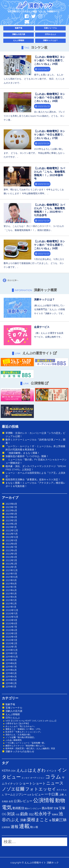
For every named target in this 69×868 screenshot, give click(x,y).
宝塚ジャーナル (50, 28)
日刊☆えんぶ (50, 34)
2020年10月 (12, 617)
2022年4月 (11, 557)
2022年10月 (12, 537)
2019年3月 (11, 680)
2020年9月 (11, 620)
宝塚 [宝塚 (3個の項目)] (56, 808)
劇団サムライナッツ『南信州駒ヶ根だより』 (26, 746)
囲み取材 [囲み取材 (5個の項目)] (47, 808)
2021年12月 (12, 570)
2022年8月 (11, 544)
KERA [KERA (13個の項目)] (6, 770)
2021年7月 (11, 587)
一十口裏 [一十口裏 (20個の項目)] (52, 794)
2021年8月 (11, 584)
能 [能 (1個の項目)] (50, 820)
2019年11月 (11, 653)
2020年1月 (11, 647)
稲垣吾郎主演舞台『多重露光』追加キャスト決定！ (33, 479)
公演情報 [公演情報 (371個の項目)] (44, 800)
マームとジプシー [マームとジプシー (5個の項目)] (16, 794)
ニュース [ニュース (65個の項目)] (55, 783)
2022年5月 (11, 554)
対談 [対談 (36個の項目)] (11, 814)
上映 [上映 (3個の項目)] (61, 795)
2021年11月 (11, 574)
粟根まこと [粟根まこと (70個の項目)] (38, 820)
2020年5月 (11, 633)
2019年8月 (11, 663)
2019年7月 (11, 667)
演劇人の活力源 (19, 34)
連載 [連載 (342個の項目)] (24, 826)
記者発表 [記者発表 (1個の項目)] (6, 827)
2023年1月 (11, 527)
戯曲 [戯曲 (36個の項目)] (24, 814)
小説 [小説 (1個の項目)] (17, 814)
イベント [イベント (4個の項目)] (52, 771)
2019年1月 (11, 687)
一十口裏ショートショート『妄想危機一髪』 (26, 743)
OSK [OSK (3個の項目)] (13, 771)
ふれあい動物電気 (14, 740)
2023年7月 (11, 507)
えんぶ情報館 (19, 40)
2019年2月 (11, 683)
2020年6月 (11, 630)
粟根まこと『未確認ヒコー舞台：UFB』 (24, 729)
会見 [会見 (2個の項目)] (11, 801)
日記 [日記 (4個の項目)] (31, 814)
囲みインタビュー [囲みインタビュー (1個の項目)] (33, 808)
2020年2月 (11, 643)
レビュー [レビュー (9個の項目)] (38, 794)
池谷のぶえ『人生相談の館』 (19, 735)
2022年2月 (11, 564)
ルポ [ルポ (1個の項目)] (29, 795)
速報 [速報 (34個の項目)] (15, 826)
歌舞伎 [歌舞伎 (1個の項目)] (55, 814)
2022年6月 (11, 550)
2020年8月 (11, 623)
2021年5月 (11, 593)
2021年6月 (11, 590)
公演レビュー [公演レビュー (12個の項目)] (23, 801)
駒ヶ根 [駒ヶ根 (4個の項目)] (34, 827)
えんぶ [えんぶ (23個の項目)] (22, 770)
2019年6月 (11, 670)
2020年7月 (11, 627)
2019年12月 (12, 650)
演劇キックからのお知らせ (20, 751)
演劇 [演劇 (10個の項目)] (23, 820)
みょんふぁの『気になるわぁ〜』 (21, 726)
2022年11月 (12, 534)
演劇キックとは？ (50, 40)
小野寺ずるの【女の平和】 (18, 723)
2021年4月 (11, 597)
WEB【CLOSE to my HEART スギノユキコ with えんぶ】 (31, 721)
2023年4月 (11, 517)
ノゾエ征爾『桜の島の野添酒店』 (21, 737)
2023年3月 (11, 520)
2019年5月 (11, 673)
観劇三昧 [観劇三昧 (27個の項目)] (59, 820)
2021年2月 (11, 603)
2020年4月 (11, 637)
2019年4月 (11, 677)
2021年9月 (11, 580)
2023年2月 (11, 524)
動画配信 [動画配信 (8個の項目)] (18, 808)
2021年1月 (11, 607)
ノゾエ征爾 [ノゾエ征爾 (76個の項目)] (13, 789)
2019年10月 (12, 657)
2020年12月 (12, 610)
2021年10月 (12, 577)
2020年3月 (11, 640)
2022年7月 (11, 547)
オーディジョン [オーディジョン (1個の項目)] (37, 778)
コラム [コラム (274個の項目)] (53, 777)
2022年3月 (11, 560)
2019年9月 (11, 660)
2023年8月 (11, 504)
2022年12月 (12, 530)
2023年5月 (11, 514)
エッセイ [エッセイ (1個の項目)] (26, 778)
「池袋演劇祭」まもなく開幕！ (23, 453)
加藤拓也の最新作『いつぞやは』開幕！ (27, 456)
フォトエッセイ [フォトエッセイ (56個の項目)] (41, 789)
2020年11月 (12, 613)
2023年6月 (11, 510)
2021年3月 (11, 600)
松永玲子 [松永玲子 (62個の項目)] (43, 814)
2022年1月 (11, 567)
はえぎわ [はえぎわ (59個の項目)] (37, 770)
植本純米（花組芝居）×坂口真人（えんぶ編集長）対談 (30, 748)
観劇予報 (19, 28)
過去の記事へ (10, 280)
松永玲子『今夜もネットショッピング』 (24, 732)
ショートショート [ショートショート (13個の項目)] (32, 783)
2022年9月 (11, 540)
